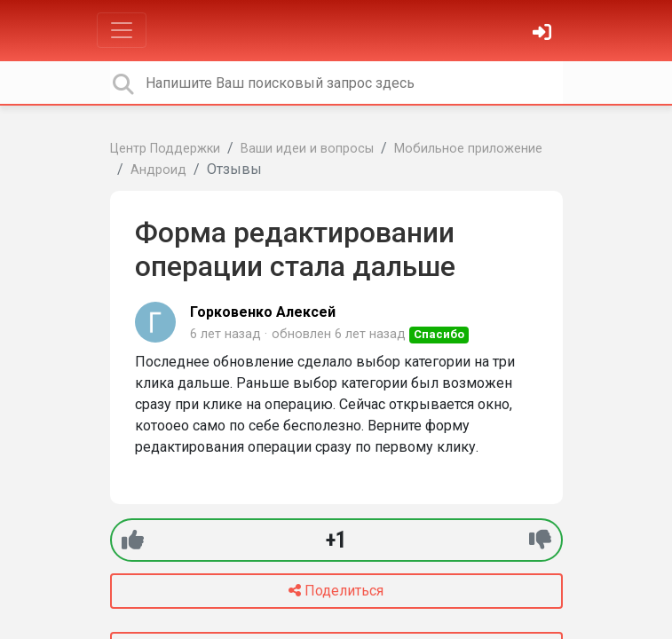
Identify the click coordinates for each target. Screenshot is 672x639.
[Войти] (544, 34)
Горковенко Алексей (263, 312)
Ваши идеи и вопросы (307, 149)
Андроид (158, 170)
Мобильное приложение (468, 149)
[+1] (133, 540)
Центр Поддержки (165, 149)
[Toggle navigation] (122, 30)
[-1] (540, 540)
